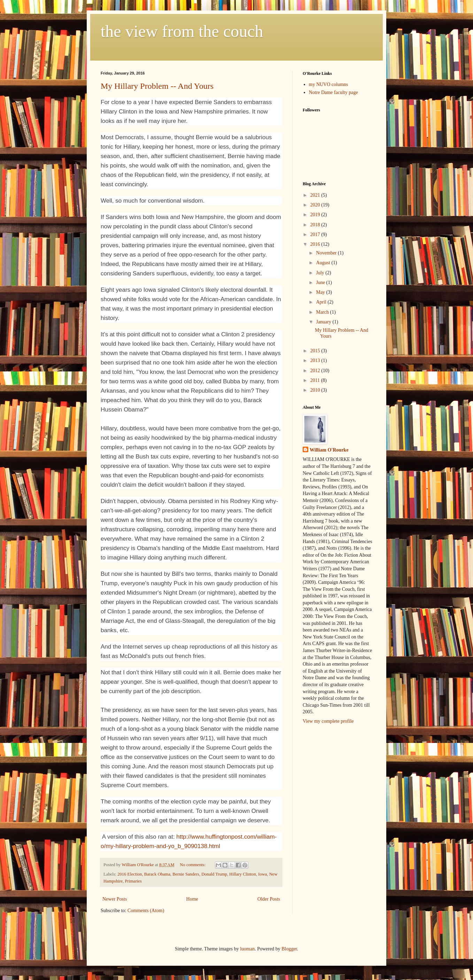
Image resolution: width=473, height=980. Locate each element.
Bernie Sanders (186, 874)
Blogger (289, 949)
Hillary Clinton (243, 874)
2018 (316, 225)
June (321, 283)
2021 (316, 195)
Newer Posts (115, 899)
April (322, 302)
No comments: (193, 865)
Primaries (133, 881)
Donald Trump (214, 874)
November (327, 253)
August (324, 263)
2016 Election (130, 874)
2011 (316, 380)
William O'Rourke (329, 450)
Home (192, 899)
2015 (316, 351)
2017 (316, 234)
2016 (316, 244)
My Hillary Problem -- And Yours (157, 86)
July (321, 273)
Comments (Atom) (146, 911)
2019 (316, 215)
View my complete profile (328, 721)
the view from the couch (182, 31)
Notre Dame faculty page (334, 92)
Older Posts (269, 899)
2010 (316, 390)
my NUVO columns (329, 84)
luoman (247, 949)
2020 (316, 205)
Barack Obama (157, 874)
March (323, 312)
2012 (316, 371)
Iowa (262, 874)
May (321, 292)
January (324, 322)
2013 (316, 360)
